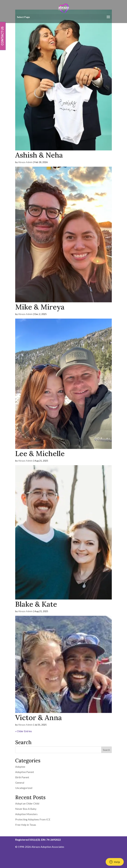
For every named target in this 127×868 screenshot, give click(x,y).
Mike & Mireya (40, 307)
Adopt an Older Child (27, 803)
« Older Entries (24, 731)
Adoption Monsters (26, 814)
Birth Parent (22, 777)
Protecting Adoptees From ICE (33, 819)
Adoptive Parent (25, 772)
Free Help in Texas (26, 825)
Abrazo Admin (25, 162)
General (20, 783)
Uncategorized (24, 788)
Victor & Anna (39, 718)
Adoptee (20, 767)
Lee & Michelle (40, 453)
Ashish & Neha (39, 155)
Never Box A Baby (26, 809)
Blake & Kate (36, 604)
